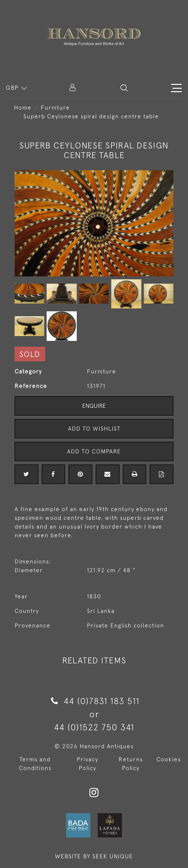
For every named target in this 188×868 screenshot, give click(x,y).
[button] (124, 88)
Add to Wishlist (94, 429)
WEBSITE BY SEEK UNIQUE (94, 856)
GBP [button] (13, 88)
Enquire (94, 406)
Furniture (55, 108)
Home (23, 108)
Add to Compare (94, 451)
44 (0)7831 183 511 (94, 701)
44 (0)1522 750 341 (94, 727)
